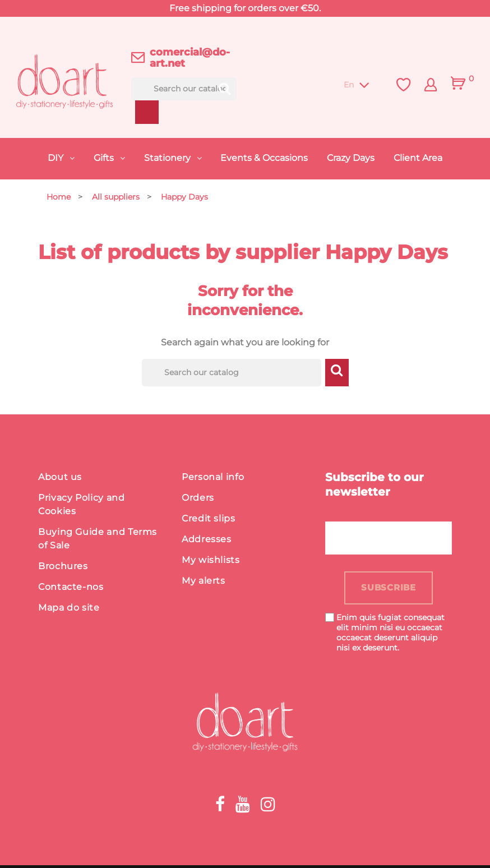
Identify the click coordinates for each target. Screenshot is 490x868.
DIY (57, 158)
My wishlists (211, 562)
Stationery (168, 158)
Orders (198, 499)
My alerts (204, 582)
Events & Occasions (264, 158)
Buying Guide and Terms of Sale (98, 540)
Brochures (63, 568)
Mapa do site (69, 609)
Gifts (105, 158)
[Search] (184, 89)
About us (60, 479)
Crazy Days (351, 158)
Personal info (213, 479)
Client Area (418, 158)
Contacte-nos (71, 588)
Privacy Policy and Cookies (82, 506)
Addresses (207, 541)
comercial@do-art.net (190, 58)
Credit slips (209, 520)
